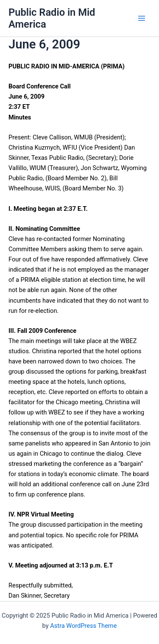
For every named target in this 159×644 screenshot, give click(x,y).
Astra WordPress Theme (83, 626)
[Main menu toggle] (142, 18)
